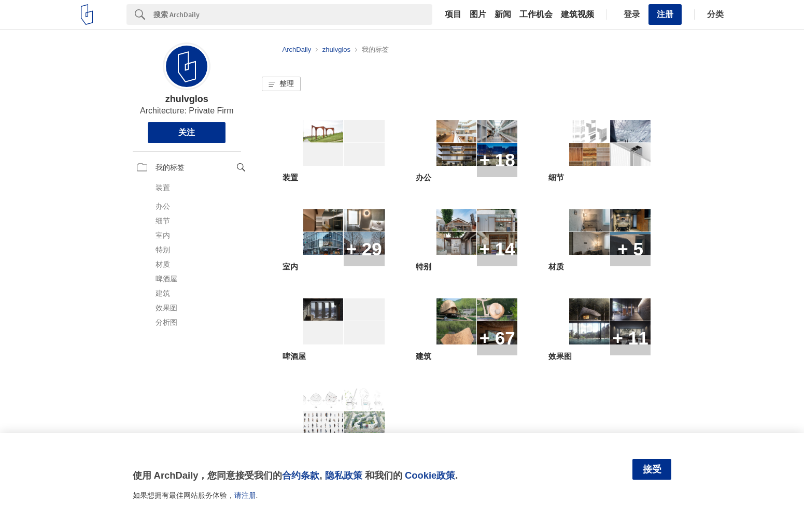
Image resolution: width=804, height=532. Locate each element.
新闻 (503, 15)
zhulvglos (187, 99)
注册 (665, 14)
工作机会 (536, 15)
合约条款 (301, 475)
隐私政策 (344, 475)
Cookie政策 (430, 475)
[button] (281, 84)
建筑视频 (577, 15)
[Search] (293, 15)
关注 (187, 132)
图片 (478, 15)
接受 (652, 469)
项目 (453, 15)
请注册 (245, 495)
